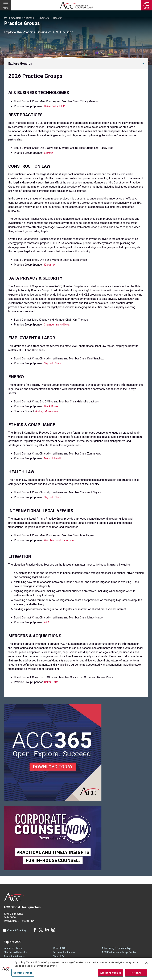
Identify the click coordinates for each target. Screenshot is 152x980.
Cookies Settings (23, 973)
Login (146, 8)
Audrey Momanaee (47, 411)
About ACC (59, 957)
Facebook (35, 930)
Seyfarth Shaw (53, 363)
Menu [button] (6, 8)
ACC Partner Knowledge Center (119, 952)
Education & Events (14, 957)
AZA (47, 622)
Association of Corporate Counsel (76, 5)
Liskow (48, 153)
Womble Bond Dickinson (59, 540)
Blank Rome (51, 406)
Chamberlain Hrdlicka (57, 325)
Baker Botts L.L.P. (54, 106)
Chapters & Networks (23, 18)
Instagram (53, 930)
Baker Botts (51, 682)
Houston (58, 18)
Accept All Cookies (111, 973)
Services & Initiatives (64, 952)
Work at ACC (59, 948)
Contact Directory (17, 930)
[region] (76, 969)
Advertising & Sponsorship (116, 948)
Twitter (41, 930)
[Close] (146, 963)
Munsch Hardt (53, 458)
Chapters (44, 18)
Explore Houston (20, 63)
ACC (15, 897)
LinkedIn (47, 930)
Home (6, 18)
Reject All (136, 973)
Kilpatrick (50, 265)
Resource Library (13, 948)
